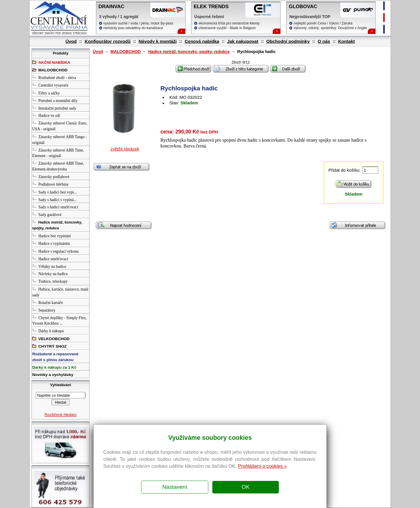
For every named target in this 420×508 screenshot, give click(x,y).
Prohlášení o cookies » (262, 466)
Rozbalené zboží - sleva (54, 77)
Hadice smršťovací (50, 258)
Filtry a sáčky (46, 93)
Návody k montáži (157, 41)
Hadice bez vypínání (51, 236)
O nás (324, 41)
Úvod (71, 41)
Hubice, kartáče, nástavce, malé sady (60, 292)
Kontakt (346, 41)
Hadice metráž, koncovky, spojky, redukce (189, 52)
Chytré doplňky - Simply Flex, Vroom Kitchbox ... (59, 320)
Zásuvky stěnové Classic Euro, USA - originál (60, 126)
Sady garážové (47, 214)
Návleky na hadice (50, 274)
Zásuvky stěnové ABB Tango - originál (60, 139)
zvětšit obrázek (125, 149)
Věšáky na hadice (49, 266)
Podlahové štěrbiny (50, 184)
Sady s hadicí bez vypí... (54, 191)
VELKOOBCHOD (51, 338)
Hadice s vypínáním (51, 243)
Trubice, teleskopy (50, 281)
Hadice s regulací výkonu (55, 251)
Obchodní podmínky (288, 41)
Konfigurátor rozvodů (107, 41)
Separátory (44, 310)
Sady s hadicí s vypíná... (54, 199)
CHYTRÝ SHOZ (49, 346)
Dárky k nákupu (48, 331)
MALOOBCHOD (125, 52)
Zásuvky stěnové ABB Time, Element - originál (58, 153)
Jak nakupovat (243, 41)
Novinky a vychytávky (53, 375)
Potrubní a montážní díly (55, 100)
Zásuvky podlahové (51, 176)
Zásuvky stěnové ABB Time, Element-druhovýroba (58, 166)
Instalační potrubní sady (54, 108)
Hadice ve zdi (46, 115)
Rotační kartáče (48, 302)
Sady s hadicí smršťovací (55, 207)
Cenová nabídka (202, 41)
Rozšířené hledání (60, 415)
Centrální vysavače (50, 85)
